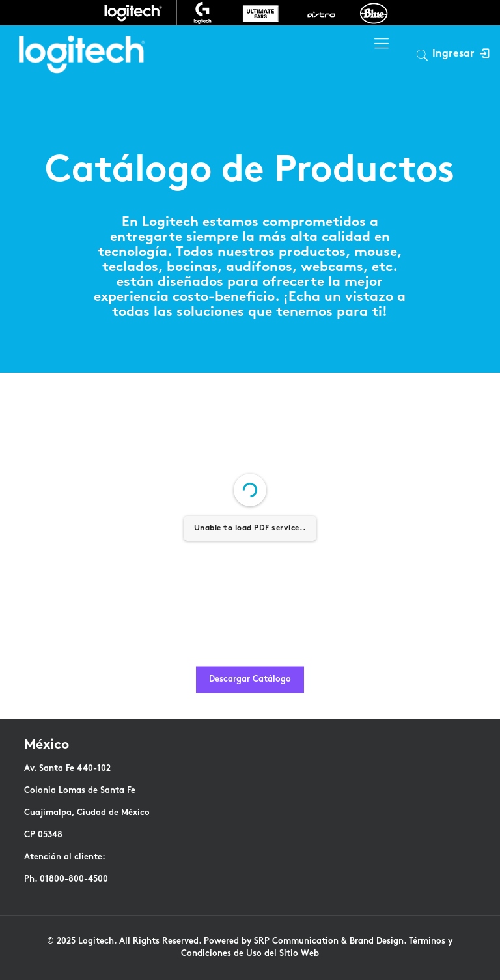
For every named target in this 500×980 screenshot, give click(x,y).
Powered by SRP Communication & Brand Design (304, 942)
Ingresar (461, 54)
